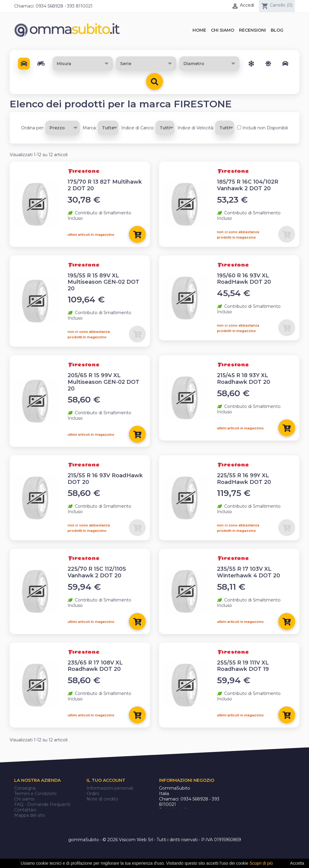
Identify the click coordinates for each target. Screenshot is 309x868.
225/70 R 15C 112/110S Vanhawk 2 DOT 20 (97, 572)
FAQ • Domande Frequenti (42, 804)
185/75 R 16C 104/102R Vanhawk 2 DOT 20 (248, 185)
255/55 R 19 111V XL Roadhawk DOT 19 (243, 666)
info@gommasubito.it (198, 810)
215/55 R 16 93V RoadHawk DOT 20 (105, 479)
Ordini (93, 794)
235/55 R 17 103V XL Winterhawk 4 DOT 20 (248, 572)
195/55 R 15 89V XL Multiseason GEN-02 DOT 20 (104, 282)
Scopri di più (261, 863)
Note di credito (102, 799)
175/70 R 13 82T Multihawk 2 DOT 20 (105, 185)
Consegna (25, 788)
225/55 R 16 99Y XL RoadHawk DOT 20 (244, 479)
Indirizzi (95, 804)
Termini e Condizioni (35, 794)
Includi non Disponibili (265, 128)
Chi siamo (24, 799)
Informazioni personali (110, 788)
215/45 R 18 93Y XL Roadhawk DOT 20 (244, 379)
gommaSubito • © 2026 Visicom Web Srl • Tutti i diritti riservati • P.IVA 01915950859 (155, 840)
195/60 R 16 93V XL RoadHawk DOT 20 (244, 279)
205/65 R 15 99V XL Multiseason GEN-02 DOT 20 (104, 382)
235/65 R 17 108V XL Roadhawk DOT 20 (95, 666)
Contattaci (25, 810)
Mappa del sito (30, 815)
